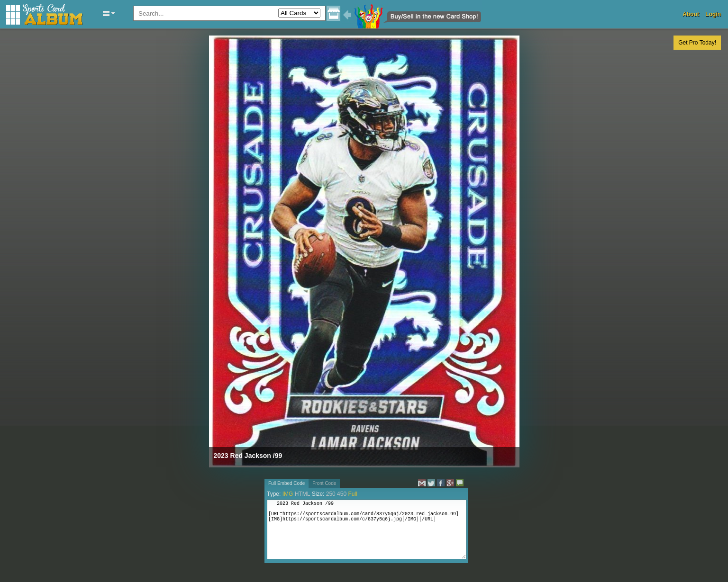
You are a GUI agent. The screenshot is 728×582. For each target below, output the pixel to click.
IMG (288, 494)
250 (331, 494)
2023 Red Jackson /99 (248, 456)
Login (713, 14)
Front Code (324, 483)
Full (352, 494)
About (691, 14)
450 (342, 494)
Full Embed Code (287, 483)
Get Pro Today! (697, 43)
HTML (303, 494)
